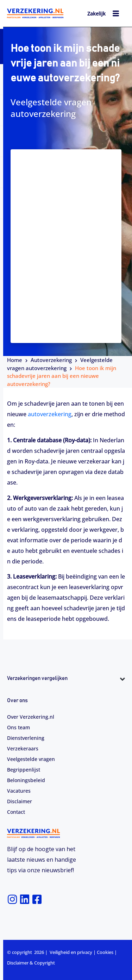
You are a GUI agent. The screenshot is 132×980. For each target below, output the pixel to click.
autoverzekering (50, 414)
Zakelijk (96, 14)
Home (15, 360)
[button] (66, 691)
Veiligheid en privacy (71, 952)
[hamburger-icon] (116, 14)
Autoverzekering (51, 360)
